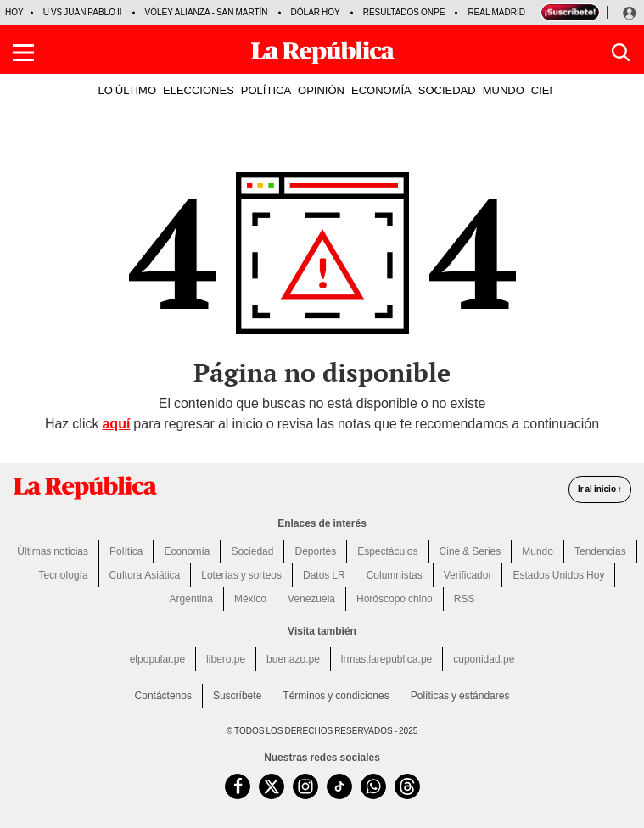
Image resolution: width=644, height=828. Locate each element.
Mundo (538, 551)
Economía (187, 551)
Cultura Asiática (145, 575)
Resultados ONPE (404, 12)
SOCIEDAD (447, 90)
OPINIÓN (321, 90)
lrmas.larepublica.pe (386, 659)
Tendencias (600, 551)
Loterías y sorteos (241, 575)
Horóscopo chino (395, 599)
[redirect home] (85, 488)
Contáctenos (163, 696)
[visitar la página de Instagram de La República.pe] (305, 786)
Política (126, 551)
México (250, 599)
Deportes (315, 551)
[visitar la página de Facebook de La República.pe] (238, 786)
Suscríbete (237, 696)
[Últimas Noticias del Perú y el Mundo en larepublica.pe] (322, 53)
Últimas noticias (53, 551)
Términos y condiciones (336, 696)
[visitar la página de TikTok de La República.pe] (339, 786)
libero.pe (226, 659)
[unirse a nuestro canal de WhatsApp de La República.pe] (373, 786)
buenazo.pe (293, 659)
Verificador (468, 575)
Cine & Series (470, 551)
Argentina (191, 599)
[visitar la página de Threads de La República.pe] (407, 786)
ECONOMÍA (381, 90)
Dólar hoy (316, 12)
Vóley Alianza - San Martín (207, 12)
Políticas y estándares (460, 696)
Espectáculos (387, 551)
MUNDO (504, 90)
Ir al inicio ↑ (600, 489)
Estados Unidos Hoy (558, 575)
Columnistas (395, 575)
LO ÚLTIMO (128, 90)
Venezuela (311, 599)
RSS (465, 599)
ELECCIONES (199, 90)
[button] (23, 53)
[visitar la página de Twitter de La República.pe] (272, 786)
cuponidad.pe (484, 659)
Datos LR (324, 575)
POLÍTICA (266, 90)
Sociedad (252, 551)
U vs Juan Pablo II (83, 12)
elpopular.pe (157, 659)
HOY (14, 12)
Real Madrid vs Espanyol (526, 12)
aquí (116, 424)
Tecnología (64, 575)
